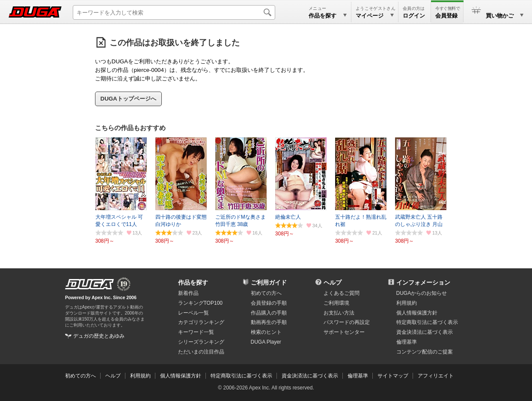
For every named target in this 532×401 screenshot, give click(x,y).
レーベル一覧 (193, 313)
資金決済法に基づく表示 (310, 376)
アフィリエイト (436, 376)
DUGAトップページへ (128, 99)
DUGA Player (266, 342)
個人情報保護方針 (417, 313)
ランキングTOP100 (200, 303)
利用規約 (407, 303)
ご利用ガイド (269, 282)
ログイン (414, 16)
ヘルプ (333, 282)
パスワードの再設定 (347, 322)
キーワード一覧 (196, 332)
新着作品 (188, 293)
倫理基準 (407, 342)
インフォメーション (423, 282)
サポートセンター (344, 332)
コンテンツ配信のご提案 (425, 352)
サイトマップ (393, 376)
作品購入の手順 (269, 313)
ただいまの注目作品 (201, 352)
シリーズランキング (201, 342)
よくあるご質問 (342, 293)
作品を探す (193, 282)
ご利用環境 (336, 303)
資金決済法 (425, 332)
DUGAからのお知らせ (422, 293)
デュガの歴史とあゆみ (99, 336)
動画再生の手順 (269, 322)
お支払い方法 (339, 313)
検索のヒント (266, 332)
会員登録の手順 (269, 303)
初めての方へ (266, 293)
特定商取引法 (427, 322)
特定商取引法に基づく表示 (241, 376)
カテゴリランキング (201, 322)
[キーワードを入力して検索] (174, 12)
